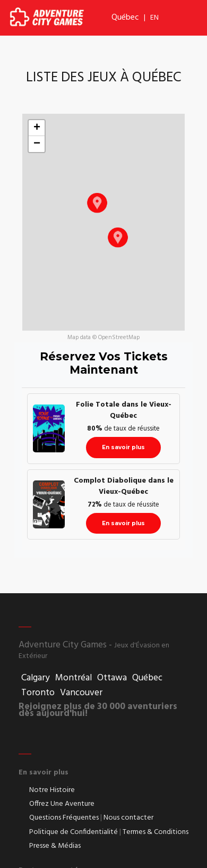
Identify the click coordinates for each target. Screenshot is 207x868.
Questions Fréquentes (64, 818)
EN (154, 18)
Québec (125, 18)
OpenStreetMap (119, 338)
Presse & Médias (55, 846)
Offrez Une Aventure (62, 804)
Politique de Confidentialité (74, 832)
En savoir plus (123, 447)
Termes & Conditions (156, 832)
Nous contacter (128, 818)
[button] (97, 203)
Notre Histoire (52, 790)
